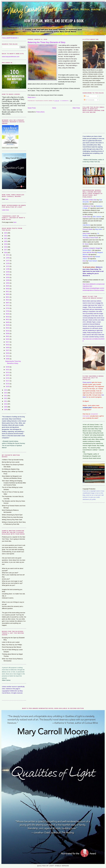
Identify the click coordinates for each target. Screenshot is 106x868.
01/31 (8, 378)
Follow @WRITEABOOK (10, 38)
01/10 (8, 384)
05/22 (8, 328)
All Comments (89, 100)
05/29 (8, 325)
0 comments (64, 101)
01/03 (8, 386)
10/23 (8, 275)
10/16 (8, 277)
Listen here (5, 210)
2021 (6, 238)
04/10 (8, 345)
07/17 (8, 305)
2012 (6, 398)
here (7, 199)
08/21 (8, 297)
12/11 (8, 255)
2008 (6, 410)
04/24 (8, 339)
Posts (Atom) (40, 112)
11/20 (8, 263)
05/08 (8, 333)
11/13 (8, 266)
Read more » (32, 97)
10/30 (8, 272)
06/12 (8, 319)
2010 (6, 404)
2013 (6, 396)
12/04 (8, 258)
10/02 (8, 283)
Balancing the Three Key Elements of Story (47, 42)
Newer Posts (32, 108)
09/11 (8, 291)
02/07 (8, 375)
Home (54, 108)
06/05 (8, 322)
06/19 (8, 317)
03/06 (8, 359)
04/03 (8, 348)
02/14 (8, 372)
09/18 (8, 289)
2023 (6, 233)
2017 (6, 250)
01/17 (8, 381)
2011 (6, 401)
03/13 (8, 356)
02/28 (8, 367)
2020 (6, 241)
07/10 (8, 308)
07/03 (8, 311)
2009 (6, 407)
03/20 (8, 353)
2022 (6, 236)
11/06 (8, 269)
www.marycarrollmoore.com (11, 57)
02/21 (8, 370)
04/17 (8, 342)
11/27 (8, 261)
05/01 (8, 336)
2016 (6, 253)
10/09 (8, 280)
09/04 (8, 294)
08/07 (8, 303)
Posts (87, 96)
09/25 (8, 286)
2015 (6, 390)
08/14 (8, 300)
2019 (6, 244)
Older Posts (76, 108)
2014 (6, 393)
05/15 (8, 331)
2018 (6, 247)
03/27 (8, 350)
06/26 (8, 314)
